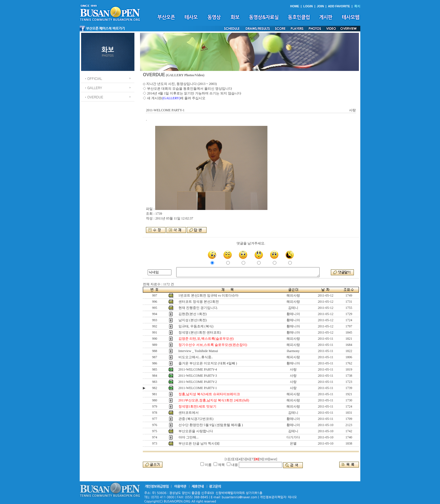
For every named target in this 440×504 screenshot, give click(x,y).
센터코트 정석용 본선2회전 (199, 302)
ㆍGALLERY (93, 88)
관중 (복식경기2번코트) (196, 419)
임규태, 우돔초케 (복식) (196, 326)
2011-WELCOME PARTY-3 (198, 376)
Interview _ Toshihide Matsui (198, 351)
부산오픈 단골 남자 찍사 (197, 443)
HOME (295, 6)
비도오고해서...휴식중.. (196, 357)
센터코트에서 (189, 413)
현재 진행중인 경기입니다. (198, 308)
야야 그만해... (189, 437)
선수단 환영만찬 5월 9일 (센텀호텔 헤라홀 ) (211, 425)
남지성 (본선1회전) (193, 320)
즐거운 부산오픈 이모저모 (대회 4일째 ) (208, 363)
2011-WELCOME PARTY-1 (198, 388)
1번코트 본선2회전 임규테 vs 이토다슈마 (209, 295)
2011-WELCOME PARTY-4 (198, 369)
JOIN (320, 6)
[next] (273, 459)
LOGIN (308, 6)
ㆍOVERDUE (94, 97)
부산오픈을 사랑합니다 (196, 431)
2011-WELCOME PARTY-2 (198, 382)
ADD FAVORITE (339, 6)
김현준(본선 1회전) (193, 314)
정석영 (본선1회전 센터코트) (200, 332)
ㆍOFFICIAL (93, 78)
